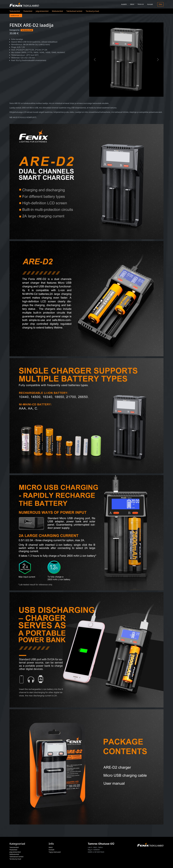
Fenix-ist (141, 4)
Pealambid (28, 11)
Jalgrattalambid (42, 11)
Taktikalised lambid (74, 11)
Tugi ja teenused (55, 852)
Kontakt (150, 4)
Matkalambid (57, 11)
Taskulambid (15, 11)
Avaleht (124, 4)
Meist (132, 4)
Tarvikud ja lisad (92, 11)
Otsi (160, 4)
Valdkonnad (16, 15)
